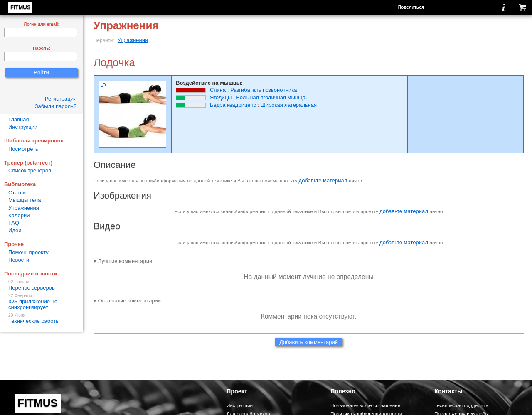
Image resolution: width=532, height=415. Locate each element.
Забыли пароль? (56, 106)
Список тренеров (30, 171)
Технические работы (42, 318)
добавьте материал (323, 180)
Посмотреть (23, 149)
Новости (19, 260)
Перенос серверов (42, 285)
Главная (18, 119)
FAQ (14, 223)
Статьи (17, 193)
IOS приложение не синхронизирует (42, 302)
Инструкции (23, 127)
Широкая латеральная (289, 105)
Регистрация (61, 99)
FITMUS (20, 7)
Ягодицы (221, 97)
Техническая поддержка (461, 405)
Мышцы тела (25, 200)
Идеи (15, 230)
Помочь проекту (28, 252)
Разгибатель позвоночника (264, 90)
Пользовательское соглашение (365, 405)
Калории (19, 215)
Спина (218, 90)
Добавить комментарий (309, 342)
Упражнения (133, 40)
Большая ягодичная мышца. (271, 97)
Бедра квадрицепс (233, 105)
